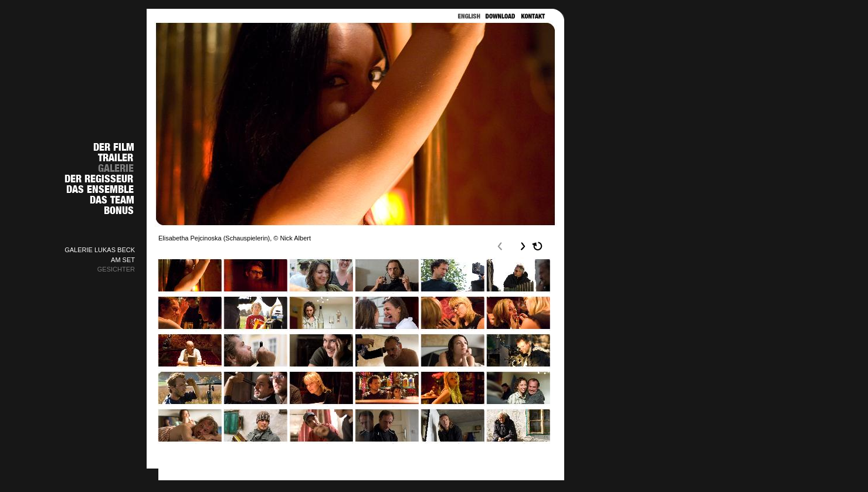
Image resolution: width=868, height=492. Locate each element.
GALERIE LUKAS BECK (100, 250)
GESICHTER (116, 269)
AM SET (123, 260)
